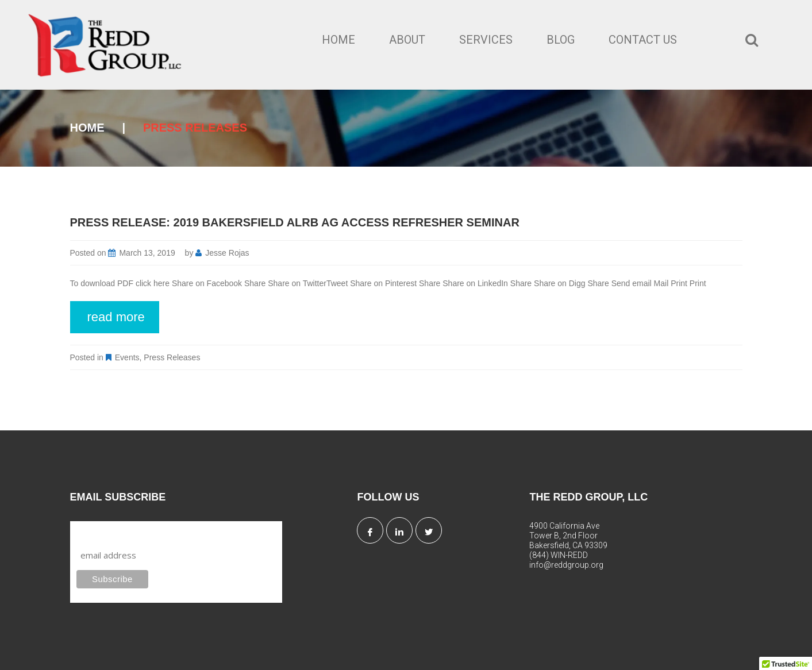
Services (486, 40)
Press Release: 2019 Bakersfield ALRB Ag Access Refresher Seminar (295, 222)
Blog (561, 40)
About (407, 40)
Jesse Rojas (227, 253)
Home (338, 40)
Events (127, 357)
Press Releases (172, 357)
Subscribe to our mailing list (138, 532)
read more (116, 317)
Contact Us (643, 40)
